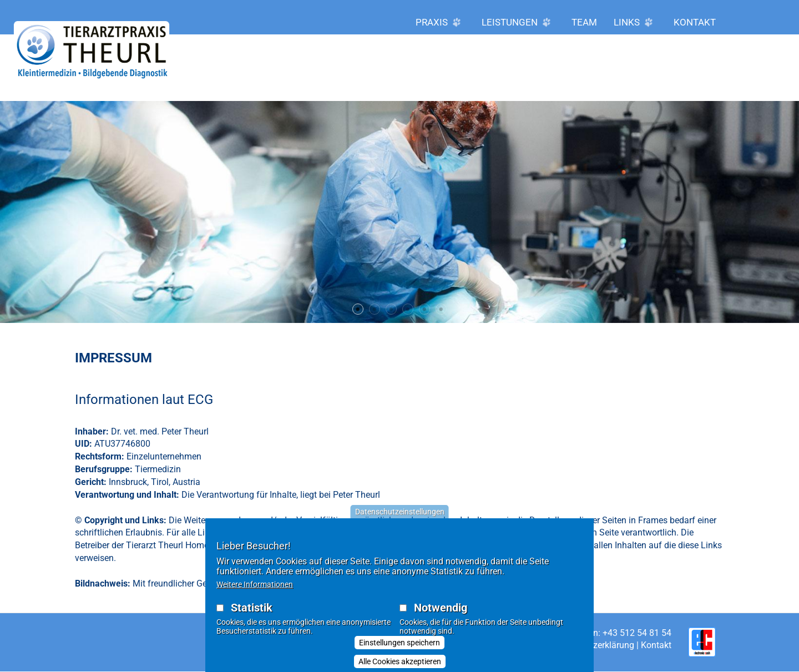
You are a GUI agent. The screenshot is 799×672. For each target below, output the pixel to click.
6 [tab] (441, 309)
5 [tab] (424, 309)
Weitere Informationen (255, 591)
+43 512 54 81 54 (637, 633)
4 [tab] (408, 309)
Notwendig (441, 614)
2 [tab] (375, 309)
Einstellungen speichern (399, 649)
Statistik (252, 614)
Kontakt (695, 22)
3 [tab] (391, 309)
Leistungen (518, 23)
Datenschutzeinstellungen (400, 518)
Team (584, 22)
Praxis (440, 23)
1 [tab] (358, 309)
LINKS (635, 23)
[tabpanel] (399, 212)
